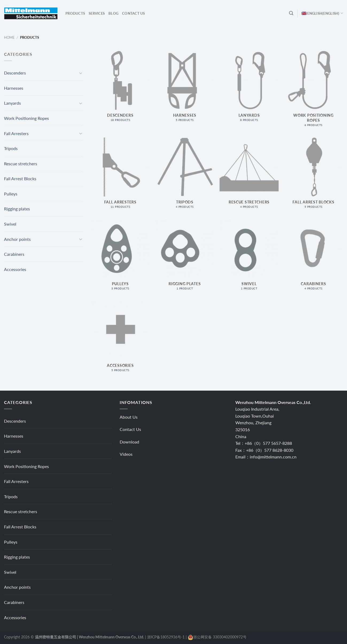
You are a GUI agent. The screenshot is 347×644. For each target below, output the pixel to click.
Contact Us (134, 13)
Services (97, 13)
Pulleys (11, 194)
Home (9, 37)
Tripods (11, 148)
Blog (113, 13)
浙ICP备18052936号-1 (166, 637)
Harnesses (14, 88)
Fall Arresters (16, 133)
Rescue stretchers (21, 164)
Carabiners (14, 254)
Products (75, 13)
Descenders (15, 73)
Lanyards (12, 103)
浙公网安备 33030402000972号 (220, 637)
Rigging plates (17, 209)
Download (129, 442)
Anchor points (17, 239)
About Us (129, 417)
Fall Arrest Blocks (20, 178)
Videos (126, 454)
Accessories (15, 269)
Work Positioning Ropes (26, 118)
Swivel (10, 224)
